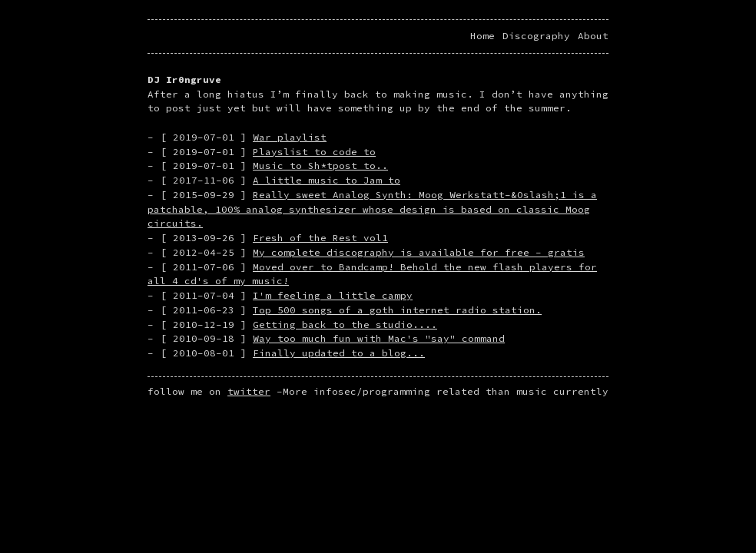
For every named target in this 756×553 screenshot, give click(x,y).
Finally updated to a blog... (339, 353)
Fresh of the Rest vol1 (320, 238)
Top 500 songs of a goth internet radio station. (397, 310)
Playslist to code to (314, 152)
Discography (536, 36)
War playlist (290, 137)
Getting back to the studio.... (345, 325)
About (593, 36)
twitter (249, 391)
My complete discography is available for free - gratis (419, 252)
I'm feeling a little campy (333, 295)
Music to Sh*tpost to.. (320, 166)
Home (482, 36)
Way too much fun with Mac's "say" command (379, 338)
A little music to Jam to (327, 180)
